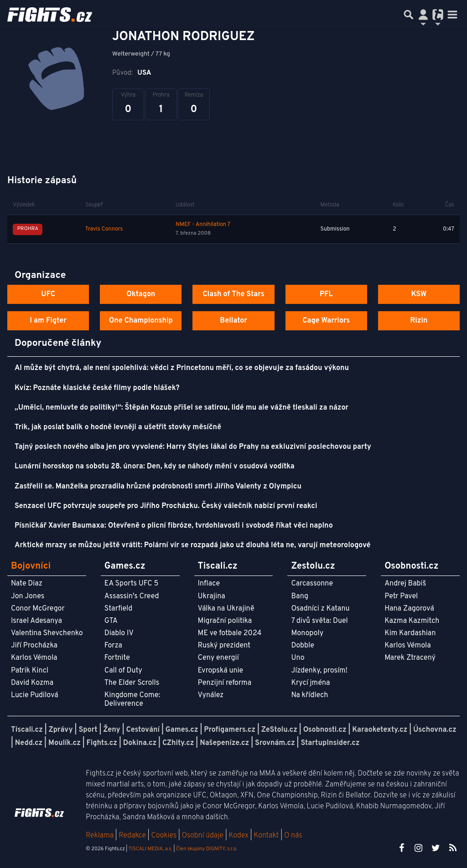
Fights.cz (102, 743)
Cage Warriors (326, 321)
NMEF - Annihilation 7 (203, 225)
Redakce (132, 836)
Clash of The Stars (233, 294)
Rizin (419, 321)
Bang (300, 596)
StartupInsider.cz (330, 743)
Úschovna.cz (435, 730)
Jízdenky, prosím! (319, 671)
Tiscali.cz (27, 730)
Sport (88, 730)
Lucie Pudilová (35, 695)
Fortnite (117, 658)
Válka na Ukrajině (226, 609)
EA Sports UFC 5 (132, 584)
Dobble (302, 646)
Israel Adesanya (36, 621)
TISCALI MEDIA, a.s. (150, 849)
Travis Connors (104, 229)
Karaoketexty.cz (380, 730)
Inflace (209, 584)
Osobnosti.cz (325, 730)
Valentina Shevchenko (47, 633)
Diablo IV (119, 633)
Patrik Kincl (30, 671)
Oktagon (141, 294)
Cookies (164, 836)
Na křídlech (309, 695)
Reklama (100, 836)
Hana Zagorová (409, 609)
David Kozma (32, 683)
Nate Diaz (27, 584)
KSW (419, 294)
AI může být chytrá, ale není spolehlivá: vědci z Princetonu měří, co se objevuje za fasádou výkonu (182, 368)
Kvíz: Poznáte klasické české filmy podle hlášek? (97, 388)
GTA (111, 621)
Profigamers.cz (230, 730)
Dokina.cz (140, 743)
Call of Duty (123, 671)
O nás (293, 836)
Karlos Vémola (34, 658)
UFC (48, 294)
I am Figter (48, 321)
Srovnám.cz (275, 743)
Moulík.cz (65, 743)
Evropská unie (221, 671)
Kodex (240, 836)
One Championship (141, 321)
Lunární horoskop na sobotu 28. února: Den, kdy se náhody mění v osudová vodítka (155, 467)
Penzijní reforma (225, 683)
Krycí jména (310, 683)
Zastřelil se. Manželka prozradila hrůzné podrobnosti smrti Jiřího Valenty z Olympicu (158, 487)
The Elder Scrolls (132, 683)
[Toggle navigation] (452, 15)
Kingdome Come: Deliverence (132, 700)
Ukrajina (212, 596)
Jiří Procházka (34, 646)
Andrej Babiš (405, 584)
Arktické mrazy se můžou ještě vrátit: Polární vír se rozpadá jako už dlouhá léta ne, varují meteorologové (193, 545)
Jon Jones (28, 596)
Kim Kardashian (410, 633)
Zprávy (61, 730)
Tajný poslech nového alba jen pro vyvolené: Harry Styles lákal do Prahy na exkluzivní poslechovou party (193, 447)
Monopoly (307, 633)
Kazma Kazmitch (412, 621)
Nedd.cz (29, 743)
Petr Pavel (401, 596)
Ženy (112, 730)
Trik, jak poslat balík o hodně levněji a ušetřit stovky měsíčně (118, 427)
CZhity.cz (178, 743)
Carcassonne (312, 584)
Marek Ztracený (410, 658)
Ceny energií (218, 658)
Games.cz (182, 730)
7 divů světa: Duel (319, 621)
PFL (326, 294)
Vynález (211, 695)
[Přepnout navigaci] (423, 15)
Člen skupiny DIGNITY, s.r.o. (207, 849)
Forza (113, 646)
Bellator (233, 321)
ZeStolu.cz (279, 730)
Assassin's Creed (132, 596)
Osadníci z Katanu (320, 609)
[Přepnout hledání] (409, 15)
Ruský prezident (224, 646)
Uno (298, 658)
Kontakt (267, 836)
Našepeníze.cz (224, 743)
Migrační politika (225, 621)
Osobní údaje (203, 836)
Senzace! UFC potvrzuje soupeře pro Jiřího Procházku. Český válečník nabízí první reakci (166, 506)
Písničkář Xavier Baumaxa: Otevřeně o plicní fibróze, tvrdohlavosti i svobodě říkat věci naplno (174, 526)
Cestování (143, 730)
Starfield (118, 609)
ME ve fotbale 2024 (230, 633)
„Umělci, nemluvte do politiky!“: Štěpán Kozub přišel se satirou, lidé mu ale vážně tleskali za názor (182, 408)
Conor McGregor (38, 609)
